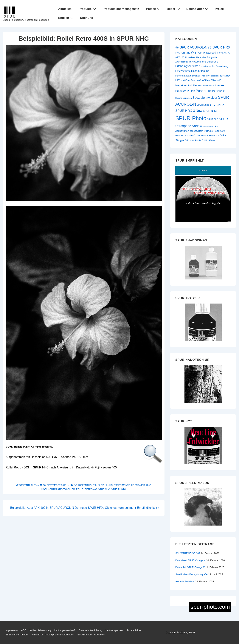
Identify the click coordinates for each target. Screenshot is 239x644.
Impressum (12, 630)
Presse (154, 9)
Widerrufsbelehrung (40, 630)
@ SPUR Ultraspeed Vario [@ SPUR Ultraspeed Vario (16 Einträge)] (207, 53)
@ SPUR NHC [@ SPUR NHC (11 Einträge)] (183, 53)
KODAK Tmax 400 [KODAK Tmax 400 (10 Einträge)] (192, 80)
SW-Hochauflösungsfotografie (191, 574)
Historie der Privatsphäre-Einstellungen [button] (53, 635)
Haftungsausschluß (65, 630)
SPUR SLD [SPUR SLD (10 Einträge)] (213, 119)
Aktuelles (65, 9)
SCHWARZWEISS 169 (188, 553)
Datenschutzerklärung (90, 630)
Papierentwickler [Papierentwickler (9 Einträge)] (206, 86)
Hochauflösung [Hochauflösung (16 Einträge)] (200, 71)
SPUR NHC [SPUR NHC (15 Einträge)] (210, 111)
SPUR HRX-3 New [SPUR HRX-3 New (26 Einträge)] (189, 111)
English (66, 18)
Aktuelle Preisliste (185, 581)
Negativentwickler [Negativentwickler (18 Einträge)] (186, 85)
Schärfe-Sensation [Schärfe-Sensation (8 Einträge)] (184, 98)
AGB (24, 630)
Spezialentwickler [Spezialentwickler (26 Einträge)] (205, 98)
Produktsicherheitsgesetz (121, 9)
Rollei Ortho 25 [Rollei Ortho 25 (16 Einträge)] (217, 91)
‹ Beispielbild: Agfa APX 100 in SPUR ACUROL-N (41, 508)
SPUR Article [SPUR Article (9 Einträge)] (203, 105)
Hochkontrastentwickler (58, 489)
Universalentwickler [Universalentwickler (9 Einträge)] (209, 126)
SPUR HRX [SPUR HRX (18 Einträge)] (217, 105)
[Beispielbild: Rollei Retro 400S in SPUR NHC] (55, 485)
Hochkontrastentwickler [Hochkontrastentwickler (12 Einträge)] (188, 76)
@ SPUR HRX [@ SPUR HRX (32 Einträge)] (219, 47)
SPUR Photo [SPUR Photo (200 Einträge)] (191, 118)
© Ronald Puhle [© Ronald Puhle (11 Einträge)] (193, 140)
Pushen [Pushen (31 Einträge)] (201, 91)
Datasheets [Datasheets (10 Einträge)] (212, 62)
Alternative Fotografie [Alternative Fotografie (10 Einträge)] (206, 57)
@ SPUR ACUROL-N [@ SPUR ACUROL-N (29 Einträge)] (191, 47)
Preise (219, 9)
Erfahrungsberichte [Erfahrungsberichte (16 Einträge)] (187, 66)
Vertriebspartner (114, 630)
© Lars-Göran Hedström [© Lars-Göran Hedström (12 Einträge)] (206, 136)
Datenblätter (198, 9)
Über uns (87, 18)
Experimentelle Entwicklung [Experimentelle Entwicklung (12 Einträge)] (214, 66)
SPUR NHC (104, 489)
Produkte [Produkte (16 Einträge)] (181, 91)
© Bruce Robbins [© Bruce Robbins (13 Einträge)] (213, 131)
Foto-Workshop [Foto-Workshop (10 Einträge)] (183, 71)
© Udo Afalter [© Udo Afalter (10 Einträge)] (208, 140)
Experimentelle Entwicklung (132, 485)
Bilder (174, 9)
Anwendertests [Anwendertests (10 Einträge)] (199, 62)
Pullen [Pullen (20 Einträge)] (191, 91)
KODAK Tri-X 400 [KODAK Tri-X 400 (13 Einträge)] (211, 80)
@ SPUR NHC (105, 485)
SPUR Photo (118, 489)
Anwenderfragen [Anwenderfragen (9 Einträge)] (183, 62)
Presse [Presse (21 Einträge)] (219, 85)
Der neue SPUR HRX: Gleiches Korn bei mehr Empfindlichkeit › (117, 508)
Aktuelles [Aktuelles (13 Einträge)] (190, 57)
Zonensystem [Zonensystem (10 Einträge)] (196, 131)
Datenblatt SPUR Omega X (190, 567)
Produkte (88, 9)
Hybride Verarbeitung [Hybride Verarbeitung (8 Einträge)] (210, 76)
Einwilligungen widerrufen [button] (91, 635)
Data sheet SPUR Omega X (190, 560)
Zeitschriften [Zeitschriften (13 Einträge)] (182, 131)
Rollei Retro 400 (87, 489)
